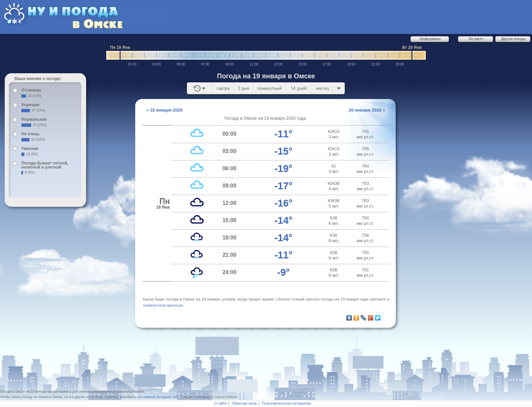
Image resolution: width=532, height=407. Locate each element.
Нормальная (34, 119)
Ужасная (30, 149)
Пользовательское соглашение (287, 403)
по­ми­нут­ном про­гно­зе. (164, 305)
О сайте (220, 403)
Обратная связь (245, 403)
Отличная (31, 90)
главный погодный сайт (161, 397)
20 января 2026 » (367, 110)
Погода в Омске (13, 392)
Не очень (31, 134)
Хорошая (31, 105)
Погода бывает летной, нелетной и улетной (45, 165)
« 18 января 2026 (164, 110)
